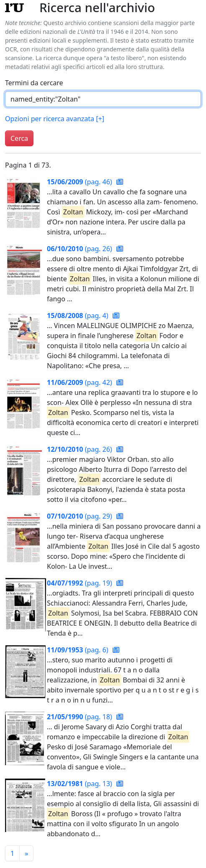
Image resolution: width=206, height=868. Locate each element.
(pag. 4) (79, 316)
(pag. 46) (80, 182)
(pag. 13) (80, 784)
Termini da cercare (34, 83)
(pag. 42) (80, 382)
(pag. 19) (80, 583)
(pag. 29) (80, 516)
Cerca (19, 138)
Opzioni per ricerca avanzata (55, 119)
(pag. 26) (80, 249)
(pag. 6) (79, 650)
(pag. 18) (80, 717)
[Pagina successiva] (26, 853)
